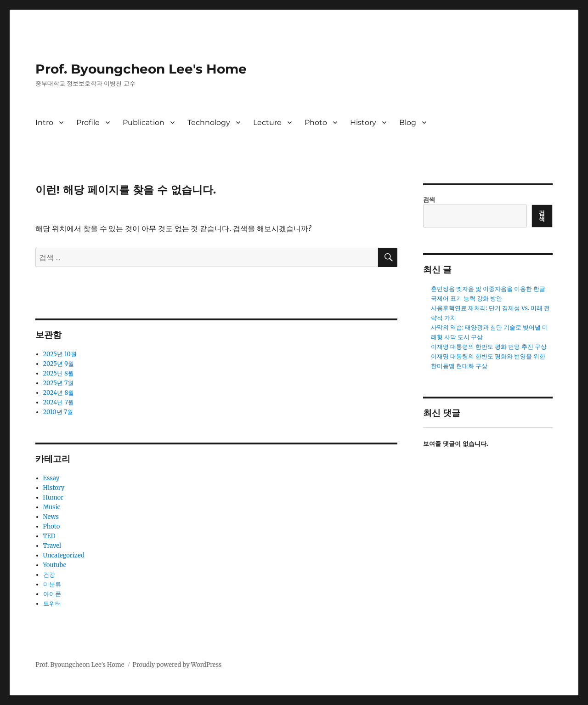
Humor (53, 497)
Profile (88, 122)
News (51, 517)
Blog (408, 122)
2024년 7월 (59, 402)
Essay (51, 478)
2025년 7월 (59, 383)
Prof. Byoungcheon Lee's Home (141, 69)
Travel (52, 546)
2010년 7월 (58, 412)
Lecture (267, 122)
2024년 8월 (59, 393)
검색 (429, 200)
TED (49, 536)
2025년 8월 (59, 373)
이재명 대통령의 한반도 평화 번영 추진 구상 (489, 347)
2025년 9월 (59, 364)
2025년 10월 (60, 354)
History (363, 122)
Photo (316, 122)
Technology (209, 122)
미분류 (52, 584)
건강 (49, 575)
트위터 (52, 604)
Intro (44, 122)
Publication (144, 122)
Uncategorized (64, 555)
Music (52, 507)
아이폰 (52, 594)
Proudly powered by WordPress (177, 665)
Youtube (55, 565)
